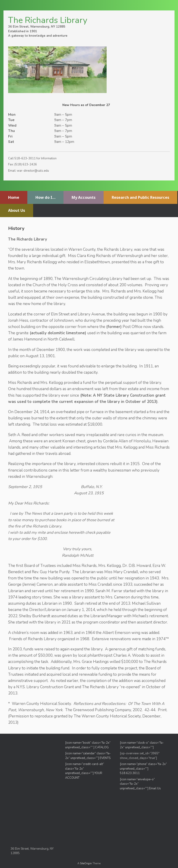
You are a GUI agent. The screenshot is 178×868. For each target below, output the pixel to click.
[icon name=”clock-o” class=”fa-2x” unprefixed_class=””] (142, 745)
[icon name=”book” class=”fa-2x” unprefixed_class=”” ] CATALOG (88, 745)
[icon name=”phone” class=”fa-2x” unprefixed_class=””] (143, 766)
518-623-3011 (25, 158)
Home (14, 197)
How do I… (45, 197)
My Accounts (84, 197)
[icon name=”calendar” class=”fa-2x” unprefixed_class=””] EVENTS (88, 756)
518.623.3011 (130, 773)
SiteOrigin (86, 863)
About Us (17, 210)
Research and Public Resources (140, 197)
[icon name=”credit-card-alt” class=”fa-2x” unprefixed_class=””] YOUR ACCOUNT (85, 771)
